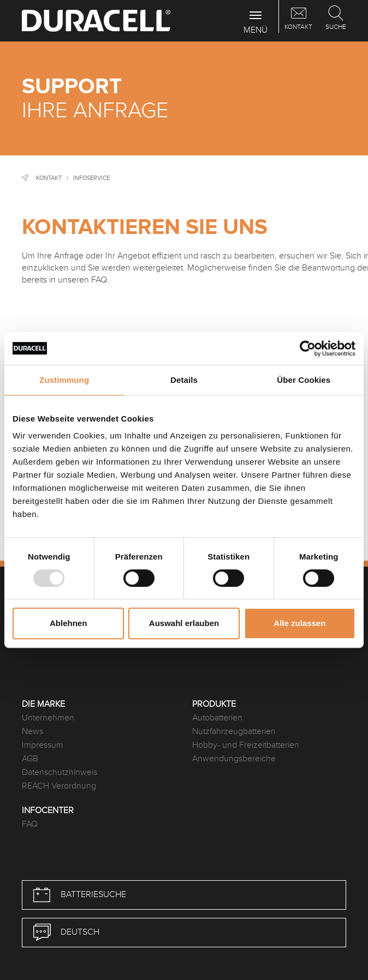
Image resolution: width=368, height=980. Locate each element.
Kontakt (49, 178)
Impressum (43, 745)
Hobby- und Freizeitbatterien (246, 745)
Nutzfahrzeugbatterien (234, 732)
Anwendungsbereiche (234, 759)
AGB (30, 759)
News (32, 732)
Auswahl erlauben (184, 623)
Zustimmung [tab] (64, 380)
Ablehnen (68, 623)
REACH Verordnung (59, 786)
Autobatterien (217, 718)
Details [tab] (184, 380)
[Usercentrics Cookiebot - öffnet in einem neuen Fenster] (308, 348)
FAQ (30, 824)
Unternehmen (48, 718)
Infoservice (91, 178)
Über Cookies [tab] (304, 380)
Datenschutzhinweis (60, 772)
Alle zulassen (299, 623)
